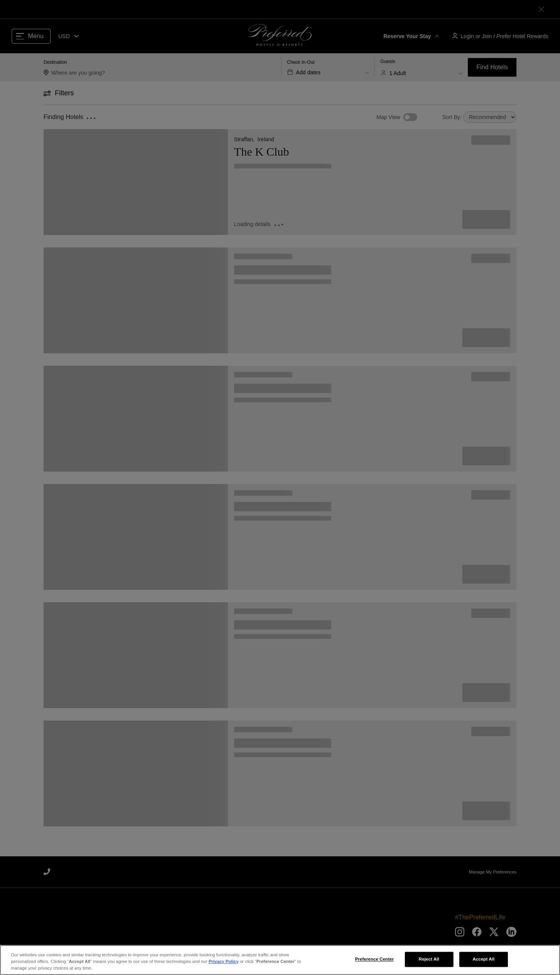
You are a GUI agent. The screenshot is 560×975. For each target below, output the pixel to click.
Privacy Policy (223, 961)
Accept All (483, 959)
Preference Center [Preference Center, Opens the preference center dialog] (374, 959)
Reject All (429, 959)
